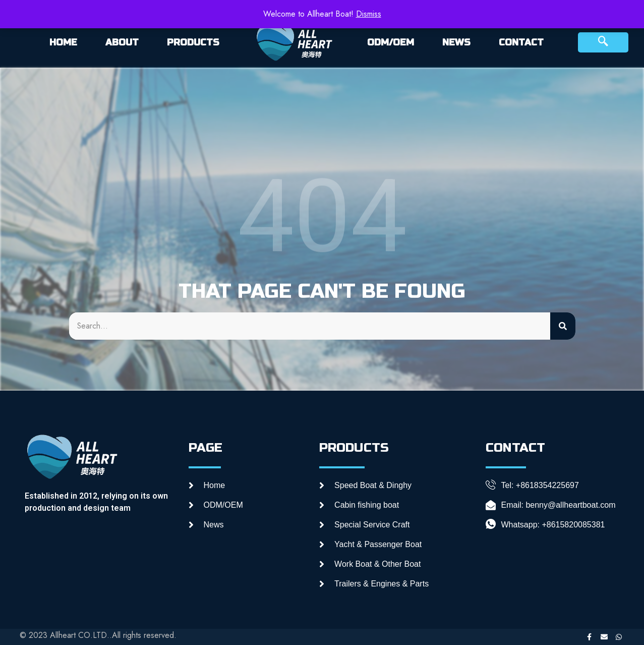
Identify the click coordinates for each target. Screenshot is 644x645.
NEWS (456, 42)
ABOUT (122, 42)
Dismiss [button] (369, 14)
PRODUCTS (193, 42)
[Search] (563, 326)
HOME (63, 42)
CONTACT (521, 42)
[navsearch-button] (603, 42)
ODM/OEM (391, 42)
